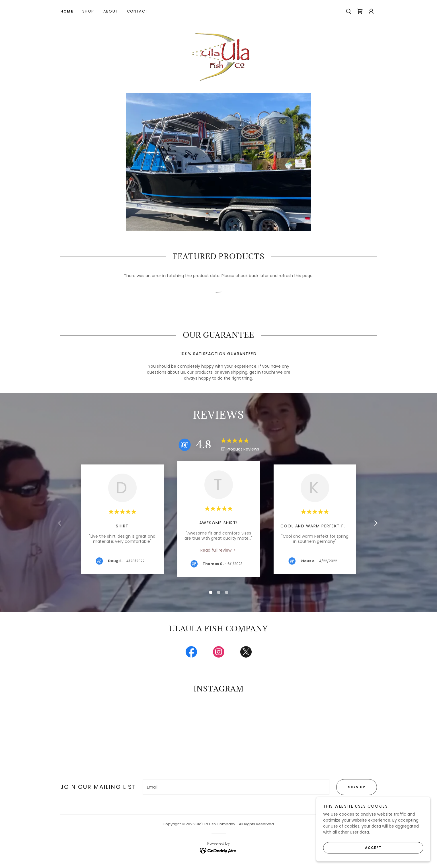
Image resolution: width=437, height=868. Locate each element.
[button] (371, 11)
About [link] (111, 11)
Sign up (351, 789)
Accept (352, 847)
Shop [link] (88, 11)
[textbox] (236, 789)
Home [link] (67, 11)
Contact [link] (137, 11)
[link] (360, 11)
